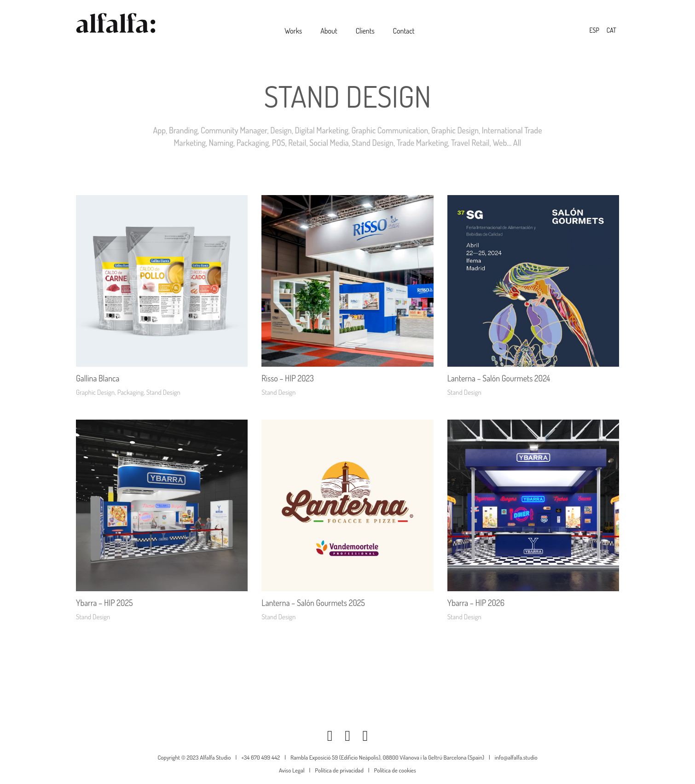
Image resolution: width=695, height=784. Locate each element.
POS (279, 143)
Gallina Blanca (98, 378)
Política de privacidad (339, 770)
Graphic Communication (390, 130)
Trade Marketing (422, 143)
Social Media (329, 143)
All (517, 143)
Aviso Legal (292, 770)
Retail (297, 143)
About (329, 31)
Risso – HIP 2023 (288, 378)
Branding (183, 130)
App (159, 130)
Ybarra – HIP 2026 (476, 603)
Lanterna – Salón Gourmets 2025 (313, 603)
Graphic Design (455, 130)
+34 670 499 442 (261, 757)
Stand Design (373, 143)
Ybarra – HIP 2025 (104, 603)
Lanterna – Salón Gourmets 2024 (499, 378)
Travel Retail (470, 143)
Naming (221, 143)
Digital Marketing (322, 130)
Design (281, 130)
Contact (404, 31)
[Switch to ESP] (594, 30)
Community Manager (234, 130)
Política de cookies (395, 770)
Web (500, 143)
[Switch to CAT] (611, 30)
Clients (365, 31)
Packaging (253, 143)
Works (293, 31)
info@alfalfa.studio (516, 757)
